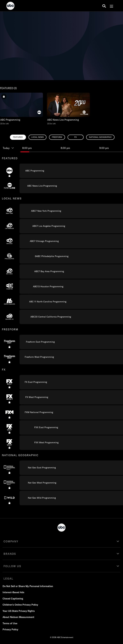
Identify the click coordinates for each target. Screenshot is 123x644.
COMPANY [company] (11, 541)
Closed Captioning (13, 599)
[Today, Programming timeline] (10, 148)
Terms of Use (10, 623)
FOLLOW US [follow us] (12, 566)
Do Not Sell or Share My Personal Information (28, 586)
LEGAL (8, 579)
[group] (61, 329)
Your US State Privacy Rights (19, 611)
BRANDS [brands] (10, 554)
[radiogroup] (61, 137)
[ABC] (10, 6)
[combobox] (61, 324)
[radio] (18, 137)
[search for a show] (104, 6)
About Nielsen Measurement (18, 617)
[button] (21, 109)
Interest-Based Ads (13, 592)
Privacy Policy (10, 629)
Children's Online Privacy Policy (20, 605)
